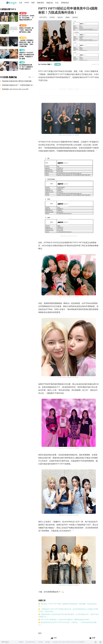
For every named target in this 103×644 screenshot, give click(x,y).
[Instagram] (100, 642)
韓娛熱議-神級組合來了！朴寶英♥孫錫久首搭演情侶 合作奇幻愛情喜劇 (18, 85)
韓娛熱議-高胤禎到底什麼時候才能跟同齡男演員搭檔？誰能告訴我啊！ (18, 81)
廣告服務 (48, 642)
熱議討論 (50, 3)
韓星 (33, 3)
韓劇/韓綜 (40, 3)
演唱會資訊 (65, 3)
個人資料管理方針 (31, 642)
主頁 (21, 3)
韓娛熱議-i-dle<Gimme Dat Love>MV (15, 89)
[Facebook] (96, 642)
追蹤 (58, 64)
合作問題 (40, 642)
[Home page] (11, 3)
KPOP (27, 3)
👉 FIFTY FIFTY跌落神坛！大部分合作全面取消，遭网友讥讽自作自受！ (64, 620)
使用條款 (21, 642)
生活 (57, 3)
